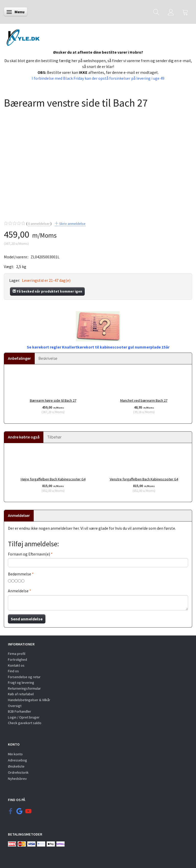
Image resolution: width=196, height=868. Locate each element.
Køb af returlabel (21, 694)
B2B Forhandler (20, 711)
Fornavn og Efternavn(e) (29, 554)
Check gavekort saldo (25, 723)
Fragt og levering (21, 682)
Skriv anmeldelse (72, 224)
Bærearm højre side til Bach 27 (53, 400)
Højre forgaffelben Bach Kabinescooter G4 (53, 479)
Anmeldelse (18, 591)
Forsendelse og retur (24, 677)
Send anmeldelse (27, 619)
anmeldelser (39, 224)
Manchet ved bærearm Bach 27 (144, 400)
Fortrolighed (17, 659)
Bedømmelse (20, 574)
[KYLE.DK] (23, 37)
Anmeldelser (19, 515)
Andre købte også (24, 437)
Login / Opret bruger (24, 717)
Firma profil (17, 654)
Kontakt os (16, 665)
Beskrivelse (48, 358)
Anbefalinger (19, 358)
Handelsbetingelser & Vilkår (29, 700)
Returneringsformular (24, 688)
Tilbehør (54, 437)
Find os (13, 671)
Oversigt (15, 706)
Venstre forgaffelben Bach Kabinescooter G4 (144, 479)
